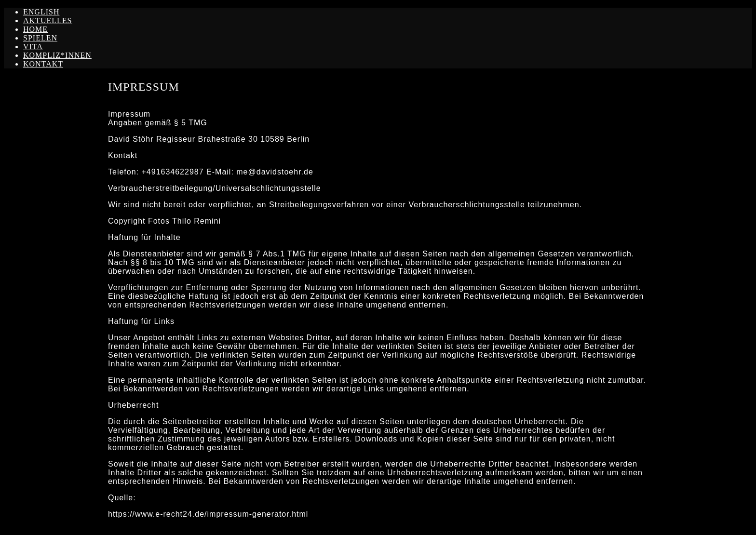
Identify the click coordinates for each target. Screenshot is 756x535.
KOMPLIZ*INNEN (57, 55)
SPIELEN (40, 38)
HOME (35, 29)
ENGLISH (41, 12)
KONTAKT (43, 64)
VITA (33, 47)
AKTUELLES (47, 20)
